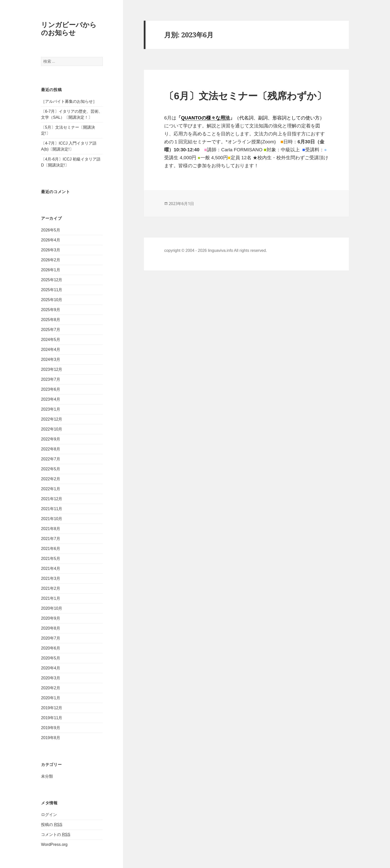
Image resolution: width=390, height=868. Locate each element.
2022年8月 (51, 449)
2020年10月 (52, 608)
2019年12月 (52, 708)
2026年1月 (51, 270)
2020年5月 (51, 658)
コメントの (56, 835)
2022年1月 (51, 489)
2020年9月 (51, 618)
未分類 (47, 776)
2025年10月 (52, 300)
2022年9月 (51, 439)
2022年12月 (52, 419)
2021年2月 (51, 588)
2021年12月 (52, 499)
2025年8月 (51, 320)
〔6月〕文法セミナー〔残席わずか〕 (245, 96)
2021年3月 (51, 578)
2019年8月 (51, 738)
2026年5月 (51, 230)
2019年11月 (52, 718)
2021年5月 (51, 559)
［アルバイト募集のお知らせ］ (69, 101)
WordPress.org (54, 844)
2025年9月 (51, 310)
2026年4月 (51, 240)
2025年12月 (52, 280)
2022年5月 (51, 469)
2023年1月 (51, 409)
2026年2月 (51, 260)
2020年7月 (51, 638)
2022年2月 (51, 479)
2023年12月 (52, 369)
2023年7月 (51, 379)
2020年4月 (51, 668)
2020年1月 (51, 698)
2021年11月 (52, 509)
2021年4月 (51, 569)
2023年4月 (51, 399)
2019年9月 (51, 728)
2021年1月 (51, 598)
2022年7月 (51, 459)
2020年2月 (51, 688)
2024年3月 (51, 359)
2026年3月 (51, 250)
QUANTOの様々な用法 (205, 118)
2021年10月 (52, 519)
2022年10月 (52, 429)
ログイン (49, 815)
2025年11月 (52, 290)
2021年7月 (51, 539)
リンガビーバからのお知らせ (69, 28)
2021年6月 (51, 549)
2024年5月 (51, 340)
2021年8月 (51, 529)
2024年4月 (51, 350)
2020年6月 (51, 648)
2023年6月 (51, 389)
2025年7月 (51, 330)
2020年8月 (51, 628)
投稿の (52, 825)
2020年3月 (51, 678)
